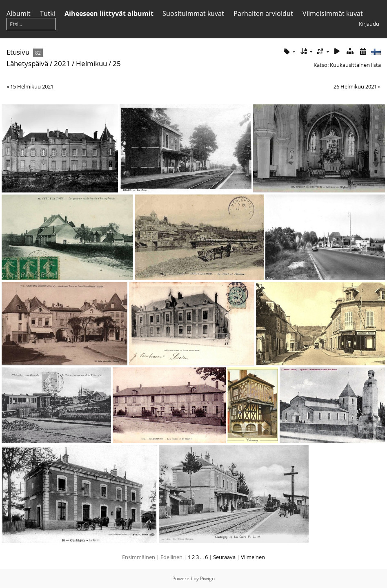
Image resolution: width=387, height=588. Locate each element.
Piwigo (207, 578)
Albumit (19, 13)
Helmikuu (91, 63)
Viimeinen (253, 557)
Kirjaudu (369, 24)
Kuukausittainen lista (355, 65)
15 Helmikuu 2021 (32, 86)
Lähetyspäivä (27, 63)
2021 (62, 63)
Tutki (48, 13)
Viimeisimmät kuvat (333, 13)
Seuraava (224, 557)
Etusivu (18, 52)
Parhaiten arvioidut (263, 13)
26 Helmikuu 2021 (355, 86)
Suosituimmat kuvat (193, 13)
